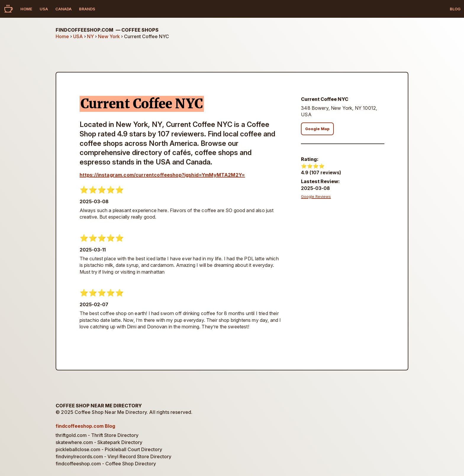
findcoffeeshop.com (107, 30)
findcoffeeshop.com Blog (85, 426)
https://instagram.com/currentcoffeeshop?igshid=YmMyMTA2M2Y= (162, 175)
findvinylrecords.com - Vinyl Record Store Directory (113, 456)
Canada (63, 9)
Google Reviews (316, 196)
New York (109, 36)
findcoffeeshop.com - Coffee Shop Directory (106, 464)
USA (44, 9)
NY (90, 36)
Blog (455, 9)
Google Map (317, 129)
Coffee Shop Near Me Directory (99, 406)
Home (26, 9)
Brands (87, 9)
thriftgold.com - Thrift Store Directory (97, 435)
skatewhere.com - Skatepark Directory (99, 442)
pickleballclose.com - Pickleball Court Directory (109, 449)
